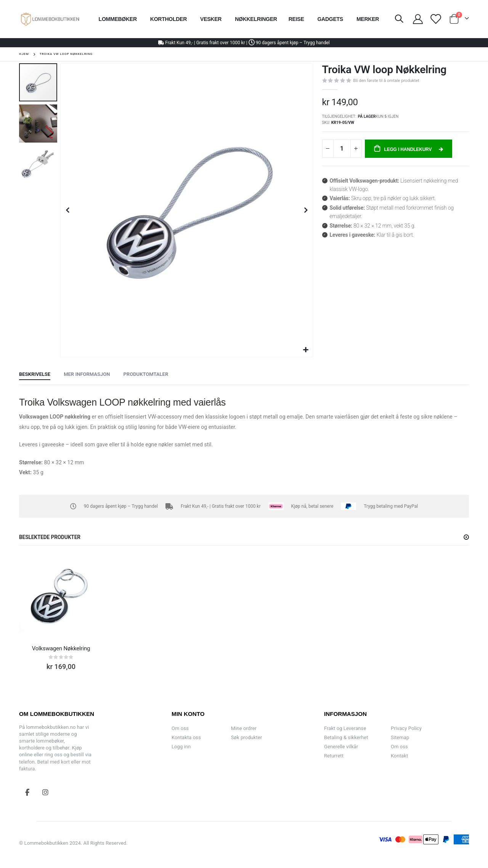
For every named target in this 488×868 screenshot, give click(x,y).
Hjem (24, 54)
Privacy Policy (406, 728)
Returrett (334, 756)
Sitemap (400, 737)
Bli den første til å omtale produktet (386, 81)
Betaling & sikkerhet (346, 737)
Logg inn (181, 747)
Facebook (27, 792)
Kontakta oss (186, 737)
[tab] (35, 375)
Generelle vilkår (341, 747)
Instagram (45, 792)
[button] (306, 350)
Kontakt (399, 756)
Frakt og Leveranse (345, 728)
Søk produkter (246, 737)
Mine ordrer (244, 728)
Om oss (180, 728)
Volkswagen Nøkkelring (61, 648)
